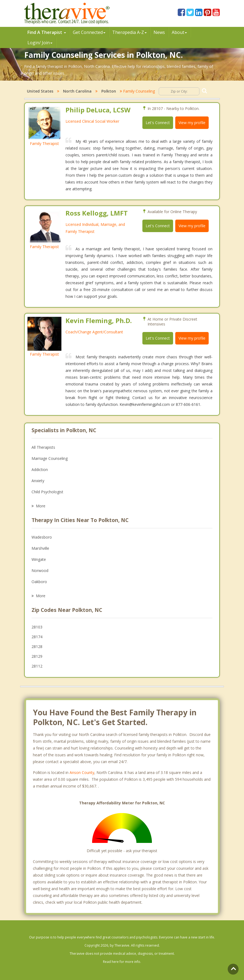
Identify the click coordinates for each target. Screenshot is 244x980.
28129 (37, 656)
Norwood (40, 570)
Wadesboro (42, 537)
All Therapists (43, 447)
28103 (37, 627)
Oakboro (39, 582)
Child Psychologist (47, 492)
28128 (37, 647)
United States (40, 91)
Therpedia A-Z (129, 32)
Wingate (39, 559)
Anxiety (38, 481)
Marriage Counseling (50, 458)
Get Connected (89, 32)
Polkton (109, 91)
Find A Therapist (47, 32)
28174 (37, 637)
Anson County (82, 772)
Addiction (40, 470)
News (159, 32)
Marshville (40, 548)
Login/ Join (40, 43)
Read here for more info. (122, 962)
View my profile (192, 123)
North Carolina (77, 91)
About (179, 32)
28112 (37, 666)
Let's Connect (158, 123)
